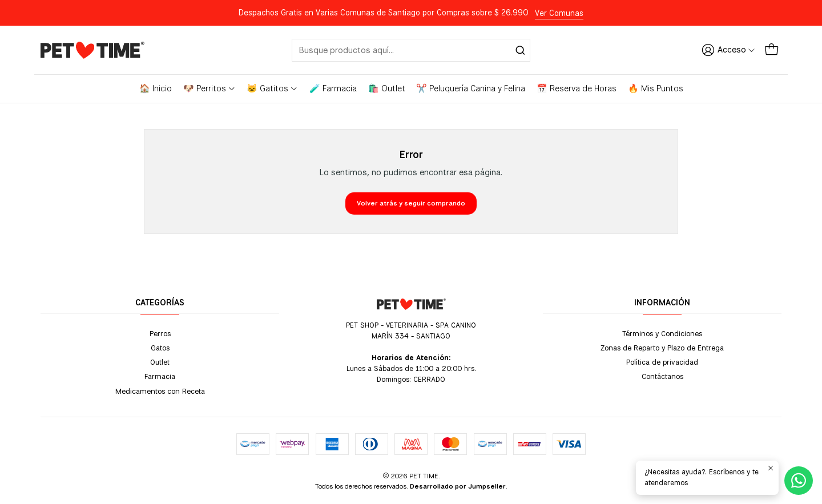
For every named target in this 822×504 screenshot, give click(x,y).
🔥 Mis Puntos (656, 88)
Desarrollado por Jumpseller (458, 486)
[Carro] (771, 50)
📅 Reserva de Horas (577, 88)
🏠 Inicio (156, 88)
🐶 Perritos (209, 88)
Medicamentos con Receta (160, 391)
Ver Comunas (559, 13)
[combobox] (411, 50)
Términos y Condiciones (662, 333)
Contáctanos (662, 376)
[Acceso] (728, 50)
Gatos (160, 348)
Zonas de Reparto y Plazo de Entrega (662, 348)
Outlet (160, 362)
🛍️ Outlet (387, 88)
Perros (160, 333)
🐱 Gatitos (272, 88)
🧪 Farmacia (333, 88)
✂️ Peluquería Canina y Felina (471, 88)
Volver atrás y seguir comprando (411, 203)
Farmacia (160, 376)
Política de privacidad (662, 362)
